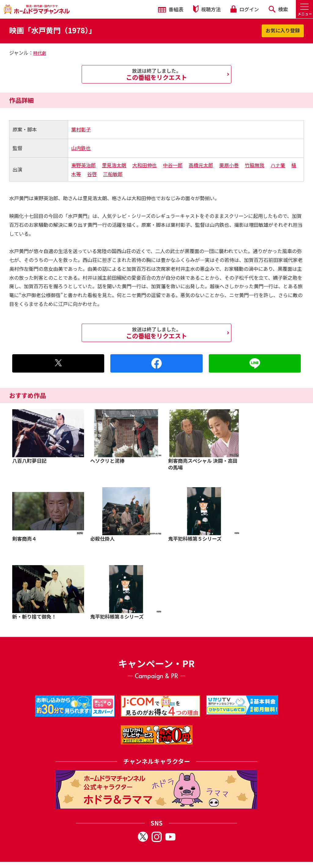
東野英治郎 (83, 165)
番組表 (171, 9)
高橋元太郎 (201, 165)
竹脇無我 (255, 165)
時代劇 (40, 53)
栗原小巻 (229, 165)
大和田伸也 (145, 165)
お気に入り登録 (283, 30)
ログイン (245, 9)
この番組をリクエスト (156, 74)
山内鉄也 (81, 148)
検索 (278, 9)
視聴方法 (207, 9)
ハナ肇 (278, 165)
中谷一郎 (173, 165)
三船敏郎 (113, 174)
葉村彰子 (81, 129)
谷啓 (92, 174)
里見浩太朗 (114, 165)
